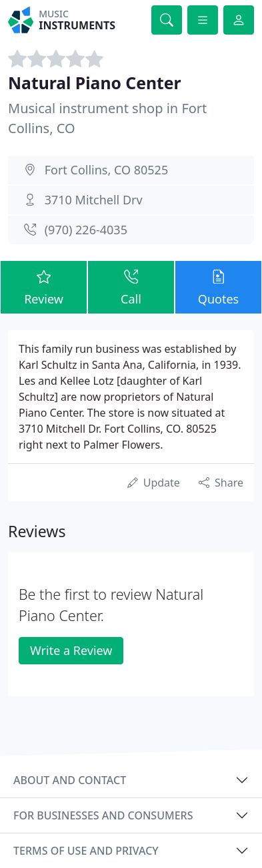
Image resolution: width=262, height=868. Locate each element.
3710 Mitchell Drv (94, 200)
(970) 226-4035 (86, 230)
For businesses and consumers (103, 815)
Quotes (218, 287)
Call (131, 287)
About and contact (70, 780)
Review (44, 287)
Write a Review (71, 650)
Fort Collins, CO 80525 (107, 170)
